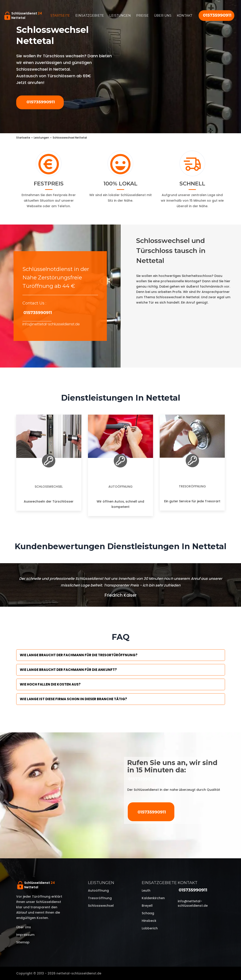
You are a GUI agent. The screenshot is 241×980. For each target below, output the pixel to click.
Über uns (163, 16)
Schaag (148, 913)
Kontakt (184, 16)
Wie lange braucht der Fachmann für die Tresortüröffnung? (79, 655)
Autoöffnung (120, 487)
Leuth (146, 891)
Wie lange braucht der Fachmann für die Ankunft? (68, 670)
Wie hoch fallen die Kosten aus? (50, 684)
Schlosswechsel (49, 487)
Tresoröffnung (192, 486)
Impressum (25, 935)
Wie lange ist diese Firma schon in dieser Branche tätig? (73, 699)
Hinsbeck (149, 921)
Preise (142, 16)
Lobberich (150, 928)
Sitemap (23, 942)
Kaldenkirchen (153, 898)
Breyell (147, 906)
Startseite (60, 16)
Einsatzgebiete (90, 16)
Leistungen (120, 16)
